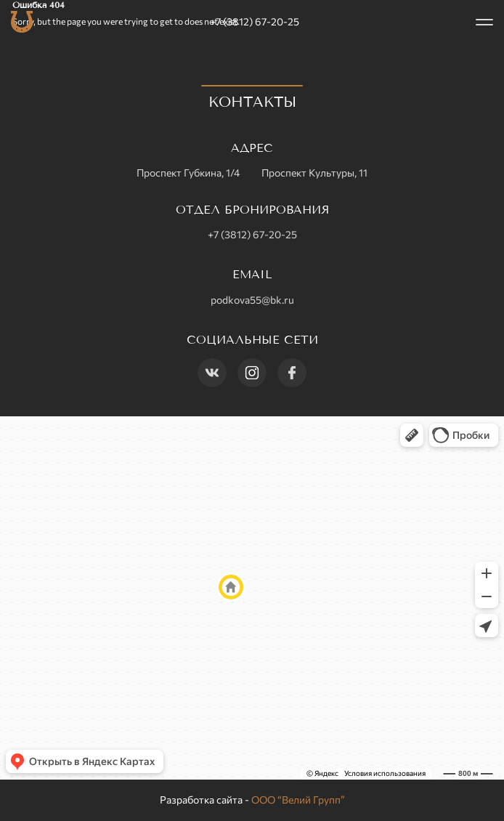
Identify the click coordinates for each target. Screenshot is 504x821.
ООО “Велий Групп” (298, 800)
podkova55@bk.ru (252, 300)
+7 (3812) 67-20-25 (255, 21)
